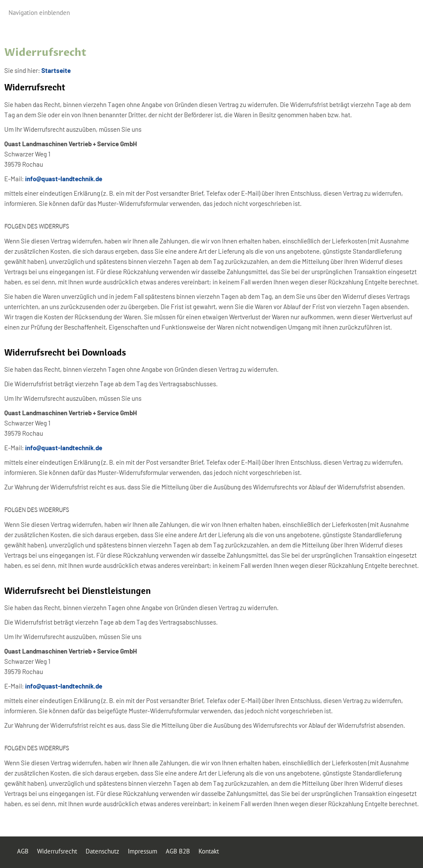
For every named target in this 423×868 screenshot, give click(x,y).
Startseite (56, 70)
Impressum (142, 851)
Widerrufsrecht (57, 851)
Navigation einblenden (39, 13)
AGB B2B (178, 851)
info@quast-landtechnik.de (64, 179)
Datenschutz (102, 851)
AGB (23, 851)
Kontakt (209, 851)
